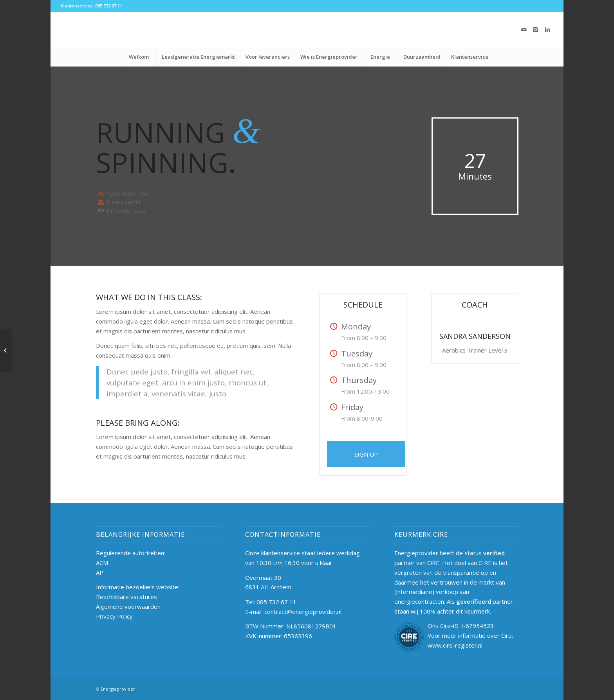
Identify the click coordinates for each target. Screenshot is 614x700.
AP (100, 572)
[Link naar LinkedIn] (547, 29)
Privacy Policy (114, 616)
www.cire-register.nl (455, 645)
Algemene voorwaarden (128, 606)
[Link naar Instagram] (536, 29)
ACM (102, 563)
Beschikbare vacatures (126, 597)
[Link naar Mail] (524, 29)
